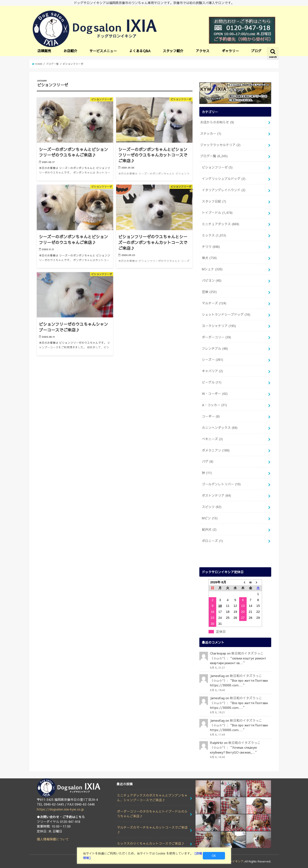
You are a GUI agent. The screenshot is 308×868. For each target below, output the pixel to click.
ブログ (256, 51)
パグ (208, 461)
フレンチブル (215, 348)
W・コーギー (215, 394)
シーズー (212, 360)
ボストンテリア (216, 495)
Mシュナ (212, 269)
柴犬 (209, 258)
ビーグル (212, 382)
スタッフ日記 (214, 201)
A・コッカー (214, 405)
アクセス (203, 51)
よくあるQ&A (140, 51)
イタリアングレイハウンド (224, 190)
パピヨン (212, 280)
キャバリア (212, 371)
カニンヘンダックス (220, 428)
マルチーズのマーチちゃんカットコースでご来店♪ (152, 830)
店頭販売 (44, 51)
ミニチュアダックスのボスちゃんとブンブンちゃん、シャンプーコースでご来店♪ (152, 798)
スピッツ (212, 507)
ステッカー (211, 133)
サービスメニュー (103, 51)
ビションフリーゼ (217, 167)
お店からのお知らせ (217, 122)
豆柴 (209, 292)
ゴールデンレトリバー (221, 484)
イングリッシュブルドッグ (224, 179)
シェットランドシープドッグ (226, 314)
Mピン (210, 518)
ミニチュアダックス (221, 224)
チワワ (211, 247)
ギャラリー (230, 51)
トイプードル (217, 213)
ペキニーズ (212, 439)
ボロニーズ (212, 541)
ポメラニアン (216, 450)
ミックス (214, 235)
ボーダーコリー (216, 337)
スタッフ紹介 (173, 51)
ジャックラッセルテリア (220, 145)
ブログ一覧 (214, 156)
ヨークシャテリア (219, 326)
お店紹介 (70, 51)
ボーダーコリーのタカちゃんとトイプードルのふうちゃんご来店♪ (152, 814)
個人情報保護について (53, 839)
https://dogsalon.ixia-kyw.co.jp (60, 809)
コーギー (211, 416)
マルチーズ (214, 303)
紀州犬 (209, 529)
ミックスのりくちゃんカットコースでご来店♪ (151, 843)
